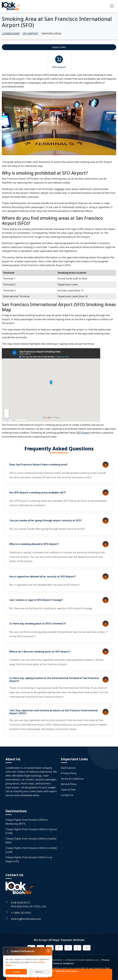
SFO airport (59, 67)
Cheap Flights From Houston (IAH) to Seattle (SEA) (31, 841)
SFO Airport (83, 433)
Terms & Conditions (72, 779)
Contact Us (67, 795)
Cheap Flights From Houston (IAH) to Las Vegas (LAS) (29, 859)
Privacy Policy (69, 773)
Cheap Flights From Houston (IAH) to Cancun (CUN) (31, 831)
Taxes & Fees (68, 790)
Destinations (68, 768)
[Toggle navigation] (112, 6)
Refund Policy (69, 784)
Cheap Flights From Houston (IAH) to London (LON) (31, 850)
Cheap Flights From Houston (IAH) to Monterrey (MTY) (27, 822)
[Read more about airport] (59, 59)
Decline (39, 972)
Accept (16, 972)
